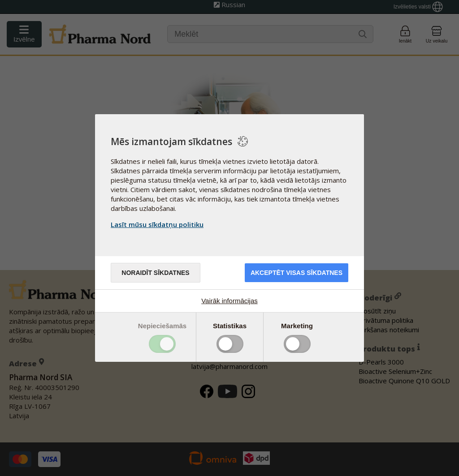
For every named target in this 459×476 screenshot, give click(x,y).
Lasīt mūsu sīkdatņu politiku (157, 224)
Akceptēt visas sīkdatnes (297, 273)
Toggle (162, 344)
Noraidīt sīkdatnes (155, 273)
